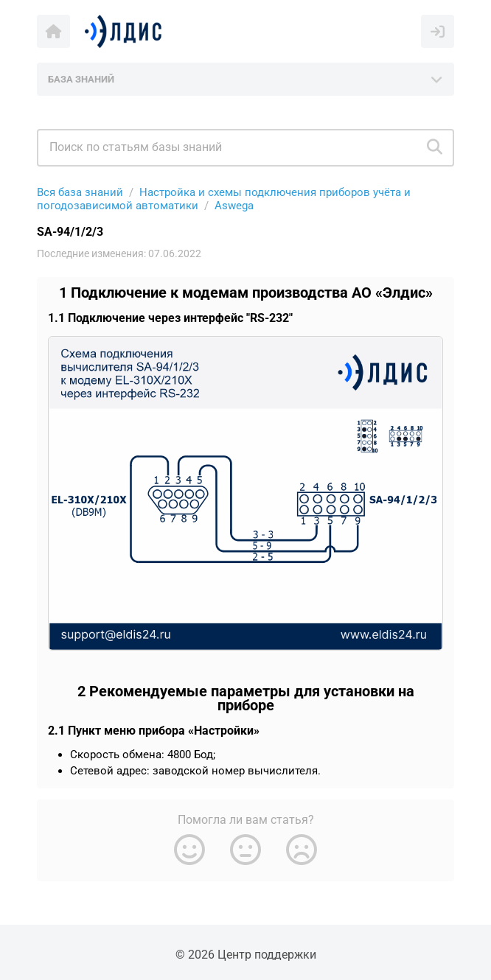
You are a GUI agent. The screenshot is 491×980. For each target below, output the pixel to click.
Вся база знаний (80, 192)
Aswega (234, 206)
